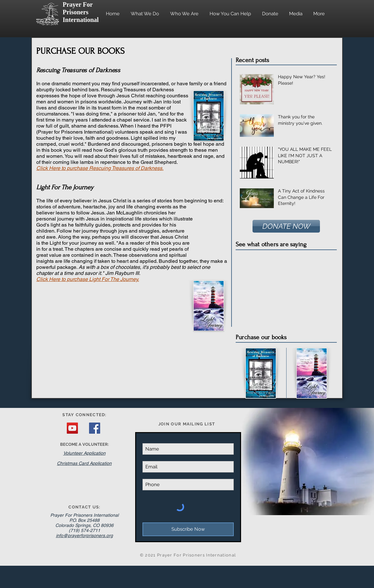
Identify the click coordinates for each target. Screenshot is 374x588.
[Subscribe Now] (188, 529)
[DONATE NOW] (286, 226)
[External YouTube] (286, 288)
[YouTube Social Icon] (72, 428)
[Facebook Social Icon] (95, 428)
